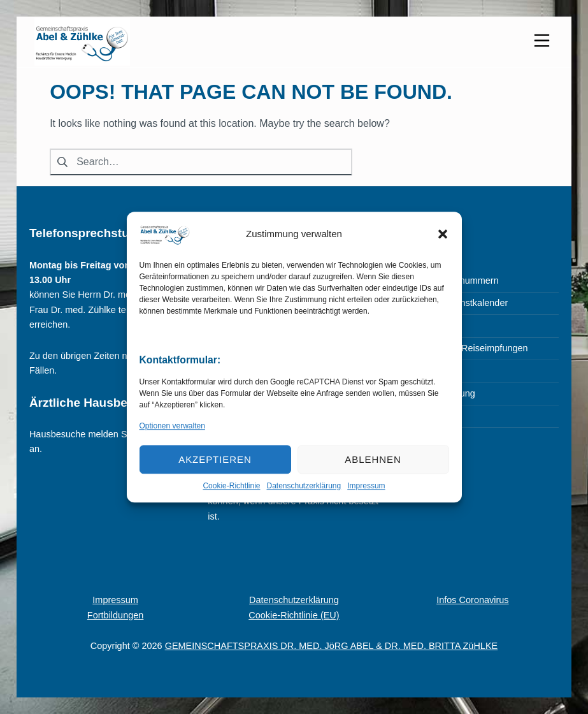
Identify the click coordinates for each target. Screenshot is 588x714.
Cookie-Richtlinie (231, 486)
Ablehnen (373, 459)
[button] (443, 234)
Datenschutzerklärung (304, 486)
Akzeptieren (215, 459)
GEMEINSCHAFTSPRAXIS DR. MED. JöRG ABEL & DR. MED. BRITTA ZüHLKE (332, 646)
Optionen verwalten (172, 426)
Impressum (366, 486)
